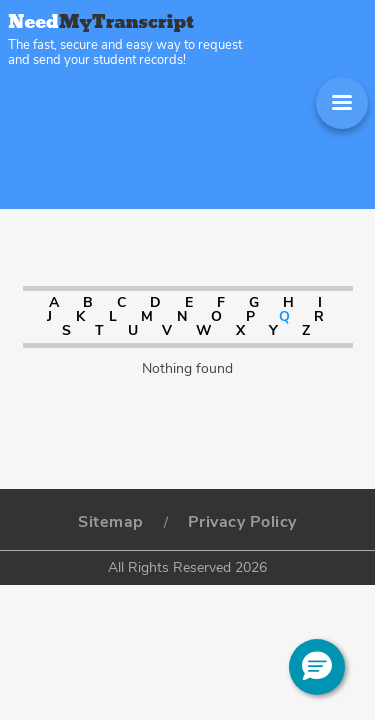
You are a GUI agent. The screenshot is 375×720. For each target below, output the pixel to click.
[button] (317, 667)
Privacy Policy (242, 522)
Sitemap (111, 522)
